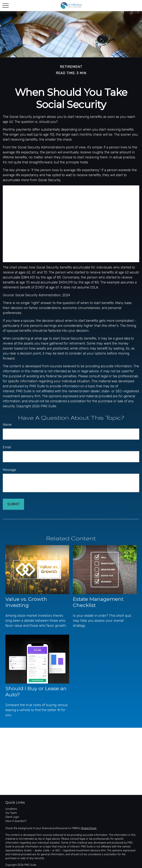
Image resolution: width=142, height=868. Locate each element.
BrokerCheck (89, 828)
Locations (11, 809)
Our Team (11, 813)
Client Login (12, 817)
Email (7, 447)
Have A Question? (16, 821)
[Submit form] (13, 504)
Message (9, 470)
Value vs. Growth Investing (26, 602)
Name (7, 425)
